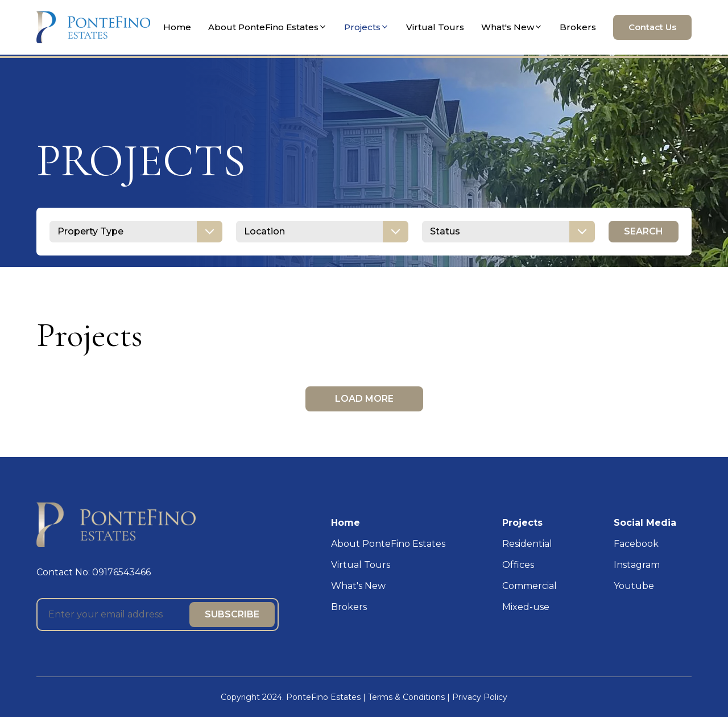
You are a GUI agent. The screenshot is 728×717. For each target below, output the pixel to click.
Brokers (578, 27)
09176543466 (121, 572)
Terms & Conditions (406, 697)
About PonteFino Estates (268, 27)
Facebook (636, 544)
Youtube (634, 586)
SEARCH (644, 231)
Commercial (530, 586)
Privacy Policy (480, 697)
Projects (367, 27)
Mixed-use (526, 607)
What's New (512, 27)
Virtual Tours (435, 27)
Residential (527, 544)
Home (177, 27)
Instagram (637, 565)
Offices (518, 565)
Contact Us (652, 27)
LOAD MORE (364, 399)
